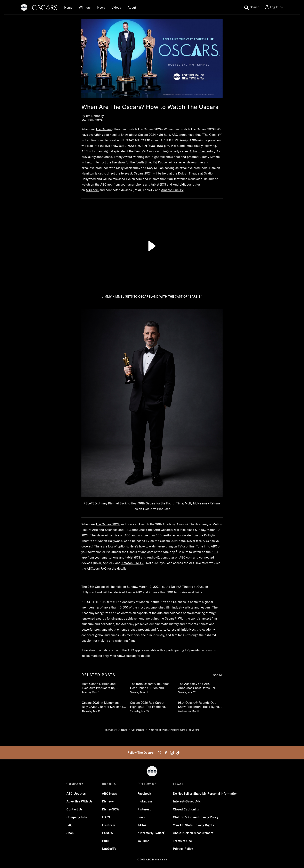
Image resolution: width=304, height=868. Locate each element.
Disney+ (108, 802)
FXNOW (108, 833)
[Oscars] (45, 8)
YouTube (143, 841)
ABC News (109, 794)
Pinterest (144, 809)
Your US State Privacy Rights (194, 825)
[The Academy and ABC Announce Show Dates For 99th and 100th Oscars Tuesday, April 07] (200, 687)
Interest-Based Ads (187, 802)
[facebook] (166, 753)
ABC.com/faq (126, 656)
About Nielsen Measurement (193, 833)
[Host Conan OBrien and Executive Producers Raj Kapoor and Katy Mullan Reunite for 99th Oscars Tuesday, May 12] (104, 687)
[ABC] (24, 8)
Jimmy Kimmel (210, 157)
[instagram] (172, 753)
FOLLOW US (147, 784)
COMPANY (75, 784)
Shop (70, 833)
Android (178, 184)
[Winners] (85, 7)
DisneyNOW (111, 809)
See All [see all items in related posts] (218, 675)
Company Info (77, 817)
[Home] (68, 7)
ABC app (106, 184)
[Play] (152, 246)
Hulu (105, 841)
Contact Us (75, 809)
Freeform (109, 825)
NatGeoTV (109, 849)
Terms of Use (182, 841)
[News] (101, 7)
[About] (132, 7)
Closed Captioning (186, 809)
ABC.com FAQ (97, 568)
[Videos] (116, 7)
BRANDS (109, 784)
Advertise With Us (79, 802)
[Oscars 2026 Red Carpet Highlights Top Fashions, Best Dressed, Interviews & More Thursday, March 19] (152, 706)
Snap (141, 817)
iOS (164, 184)
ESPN (106, 817)
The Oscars (104, 129)
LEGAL (178, 784)
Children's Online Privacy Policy (196, 817)
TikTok (142, 825)
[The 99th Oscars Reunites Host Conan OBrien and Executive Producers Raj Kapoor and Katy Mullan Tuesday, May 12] (152, 687)
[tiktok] (178, 753)
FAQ (69, 825)
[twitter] (160, 753)
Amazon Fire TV (172, 190)
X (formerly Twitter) (151, 833)
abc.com (147, 552)
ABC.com (92, 190)
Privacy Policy (183, 849)
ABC (175, 135)
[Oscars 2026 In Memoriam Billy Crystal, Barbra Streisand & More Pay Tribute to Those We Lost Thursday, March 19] (104, 706)
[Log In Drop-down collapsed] (274, 7)
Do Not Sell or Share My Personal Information (205, 794)
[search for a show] (252, 7)
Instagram (145, 802)
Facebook (144, 794)
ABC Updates (76, 794)
